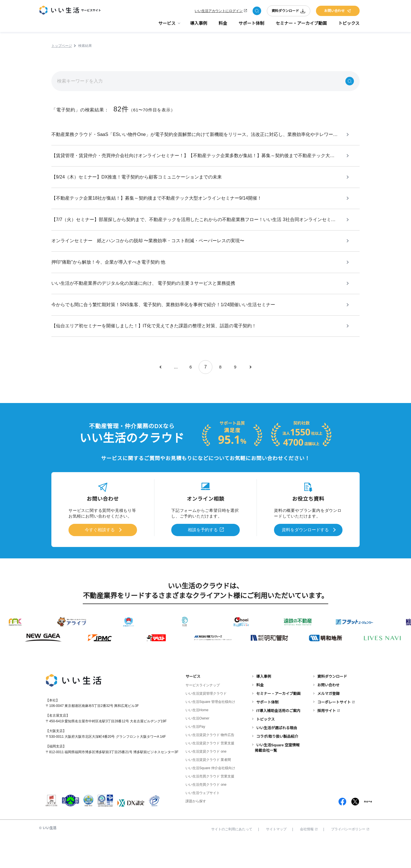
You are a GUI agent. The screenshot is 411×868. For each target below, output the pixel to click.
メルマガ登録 (329, 722)
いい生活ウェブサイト (203, 821)
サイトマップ (276, 857)
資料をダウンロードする (305, 559)
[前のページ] (161, 397)
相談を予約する (203, 559)
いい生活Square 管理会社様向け (210, 730)
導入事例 (199, 26)
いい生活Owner (197, 747)
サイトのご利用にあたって (232, 857)
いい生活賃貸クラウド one (206, 780)
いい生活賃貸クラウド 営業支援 (210, 771)
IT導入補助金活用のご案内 (278, 739)
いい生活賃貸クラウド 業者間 (208, 788)
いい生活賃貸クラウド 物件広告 (210, 763)
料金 (223, 26)
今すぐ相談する (100, 559)
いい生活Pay (195, 755)
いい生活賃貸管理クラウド (206, 722)
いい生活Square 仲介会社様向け (210, 796)
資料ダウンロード (289, 12)
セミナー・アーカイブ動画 (301, 26)
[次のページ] (250, 397)
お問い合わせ (338, 12)
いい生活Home (197, 738)
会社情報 (309, 857)
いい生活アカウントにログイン (219, 12)
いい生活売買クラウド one (206, 813)
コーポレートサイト (334, 730)
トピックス (349, 26)
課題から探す (196, 829)
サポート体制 (251, 26)
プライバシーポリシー (350, 857)
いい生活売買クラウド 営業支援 (210, 805)
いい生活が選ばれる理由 (277, 756)
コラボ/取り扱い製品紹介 (277, 765)
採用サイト (327, 739)
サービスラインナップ (203, 713)
